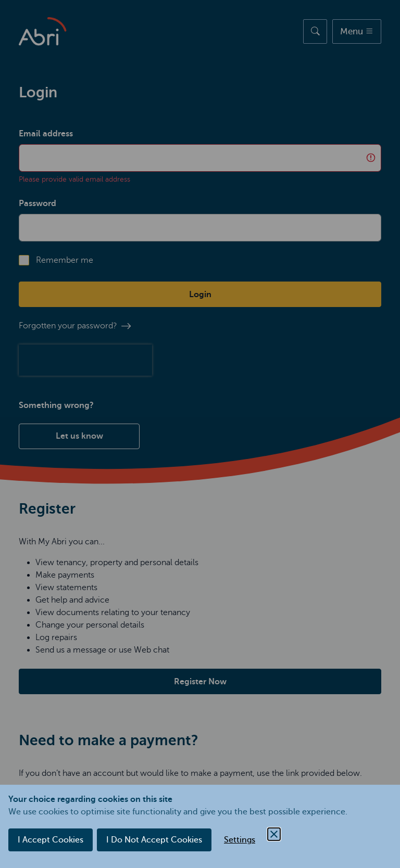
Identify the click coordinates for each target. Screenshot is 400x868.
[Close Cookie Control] (274, 834)
